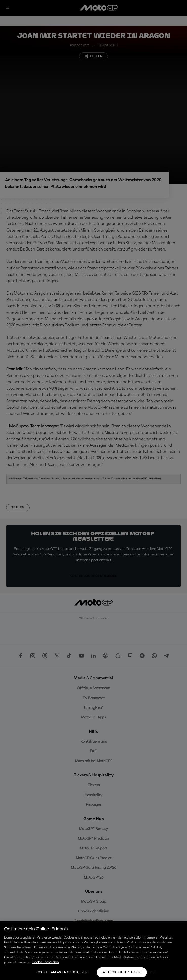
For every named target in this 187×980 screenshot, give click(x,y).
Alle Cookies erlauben (122, 972)
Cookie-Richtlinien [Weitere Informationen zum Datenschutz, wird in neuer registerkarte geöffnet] (45, 962)
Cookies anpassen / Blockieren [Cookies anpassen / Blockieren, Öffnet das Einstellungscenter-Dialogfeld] (62, 972)
